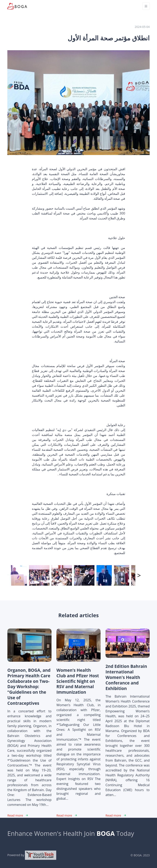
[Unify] (17, 6)
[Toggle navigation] (146, 6)
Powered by (32, 855)
